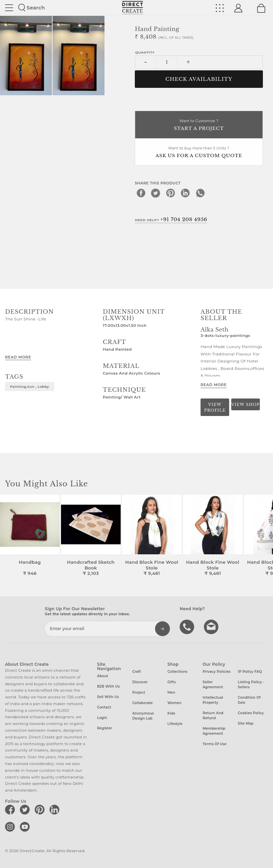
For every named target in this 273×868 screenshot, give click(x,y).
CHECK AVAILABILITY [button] (199, 79)
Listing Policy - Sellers (251, 685)
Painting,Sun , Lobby (30, 386)
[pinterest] (171, 193)
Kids (171, 713)
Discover (140, 682)
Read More (18, 357)
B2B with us (108, 686)
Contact (104, 707)
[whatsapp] (200, 193)
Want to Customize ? (199, 125)
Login (102, 718)
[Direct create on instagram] (11, 827)
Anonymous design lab (143, 716)
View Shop (245, 405)
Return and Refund (213, 716)
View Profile (215, 407)
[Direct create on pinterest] (41, 809)
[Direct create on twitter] (26, 809)
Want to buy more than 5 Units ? (199, 153)
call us (188, 626)
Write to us (212, 626)
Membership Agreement (214, 731)
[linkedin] (185, 193)
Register (105, 728)
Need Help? (171, 219)
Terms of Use (215, 744)
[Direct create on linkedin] (56, 809)
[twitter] (156, 193)
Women (175, 703)
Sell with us (108, 697)
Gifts (172, 682)
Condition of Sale (249, 700)
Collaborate (142, 703)
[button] (265, 535)
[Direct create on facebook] (11, 809)
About (103, 676)
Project (139, 692)
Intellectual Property (213, 700)
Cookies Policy (251, 713)
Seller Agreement (213, 685)
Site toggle (9, 8)
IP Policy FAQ (250, 672)
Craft (136, 672)
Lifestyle (175, 724)
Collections (177, 672)
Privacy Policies (217, 672)
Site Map (246, 723)
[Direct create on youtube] (26, 827)
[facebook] (141, 193)
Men (171, 692)
